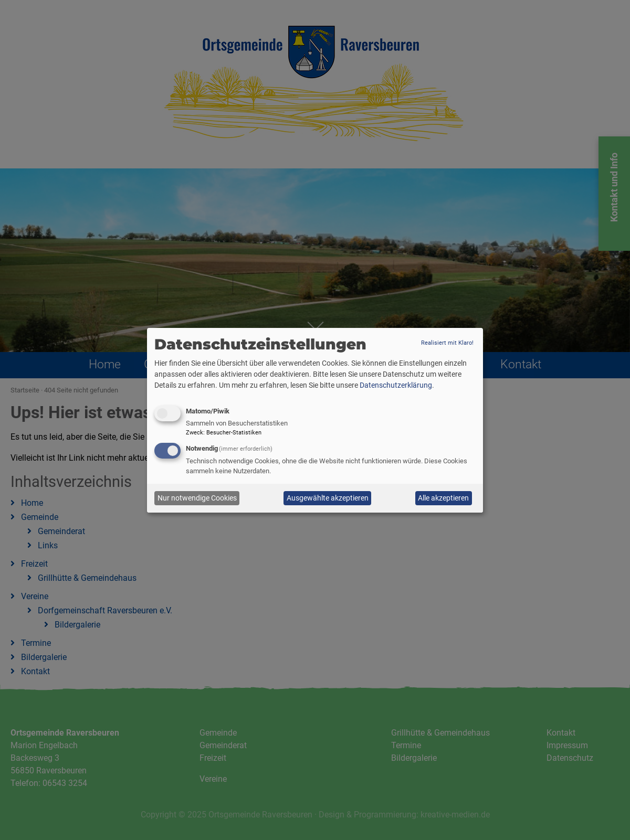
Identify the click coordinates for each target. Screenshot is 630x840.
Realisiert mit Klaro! (447, 343)
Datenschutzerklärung (396, 385)
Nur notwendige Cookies (197, 498)
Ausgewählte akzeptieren (328, 498)
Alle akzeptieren (443, 498)
